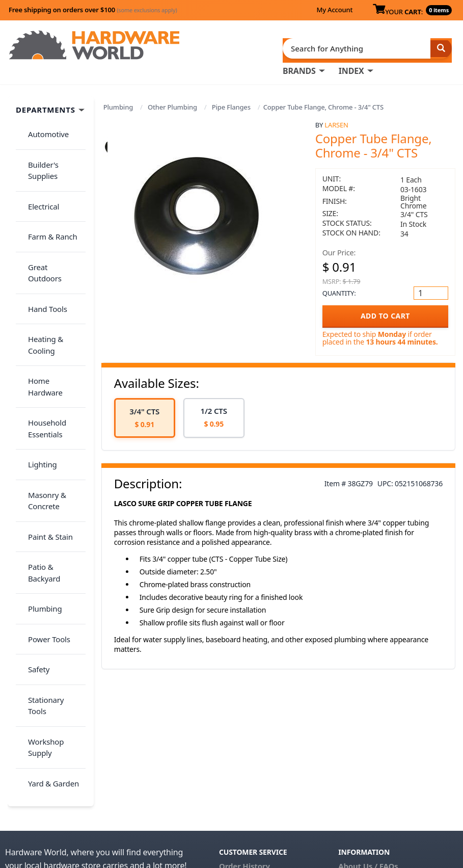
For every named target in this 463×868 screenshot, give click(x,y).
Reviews (353, 748)
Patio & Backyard (51, 401)
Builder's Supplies (53, 145)
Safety (33, 461)
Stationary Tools (50, 482)
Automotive (42, 125)
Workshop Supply (53, 502)
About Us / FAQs (368, 720)
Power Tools (43, 441)
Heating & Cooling (39, 252)
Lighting (36, 329)
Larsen (336, 121)
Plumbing (118, 103)
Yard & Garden (47, 522)
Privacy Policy (423, 734)
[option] (145, 414)
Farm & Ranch (47, 186)
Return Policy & (367, 734)
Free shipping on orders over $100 (93, 10)
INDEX (351, 67)
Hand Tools (42, 226)
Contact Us (239, 748)
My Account (334, 10)
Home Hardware (51, 277)
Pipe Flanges (231, 103)
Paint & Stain (44, 381)
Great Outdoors (49, 205)
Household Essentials (41, 304)
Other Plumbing (172, 103)
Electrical (37, 165)
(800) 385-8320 (245, 762)
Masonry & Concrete (41, 355)
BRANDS (299, 67)
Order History (244, 720)
